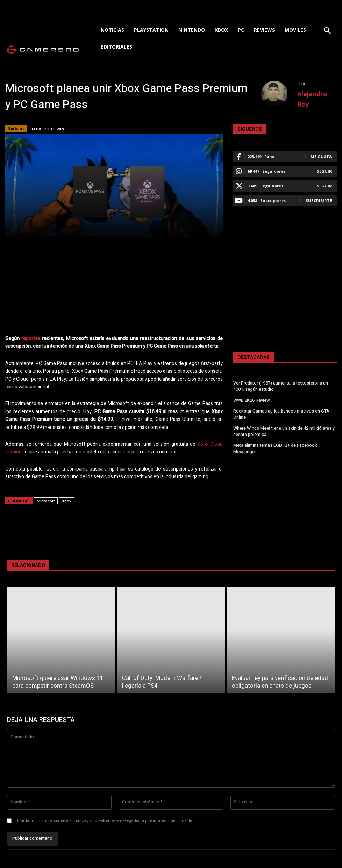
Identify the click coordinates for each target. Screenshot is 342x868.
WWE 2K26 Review (251, 400)
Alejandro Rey (312, 99)
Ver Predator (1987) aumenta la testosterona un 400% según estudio (280, 386)
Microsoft (46, 501)
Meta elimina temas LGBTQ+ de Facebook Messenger (275, 446)
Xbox (67, 501)
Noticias (16, 129)
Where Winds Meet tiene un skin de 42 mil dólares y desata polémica (284, 429)
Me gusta (321, 156)
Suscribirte (319, 200)
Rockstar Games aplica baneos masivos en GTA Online (281, 413)
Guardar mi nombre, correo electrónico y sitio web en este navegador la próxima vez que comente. (104, 821)
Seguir (324, 171)
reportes (31, 339)
